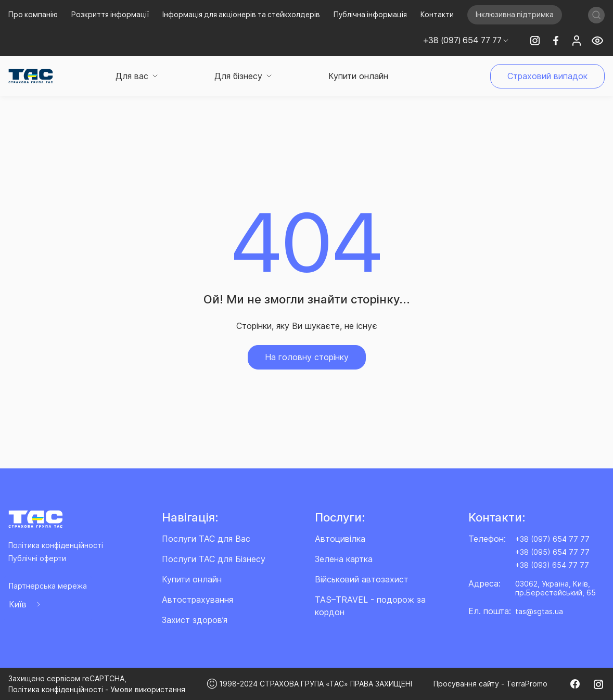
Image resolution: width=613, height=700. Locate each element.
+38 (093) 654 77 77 (552, 565)
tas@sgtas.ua (539, 611)
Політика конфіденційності (56, 545)
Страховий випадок (547, 76)
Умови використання (148, 689)
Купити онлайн (358, 76)
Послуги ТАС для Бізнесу (214, 559)
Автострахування (197, 600)
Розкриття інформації (110, 15)
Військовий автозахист (362, 579)
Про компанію (33, 15)
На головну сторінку (307, 357)
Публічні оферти (37, 558)
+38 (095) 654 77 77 (552, 552)
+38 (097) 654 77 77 (552, 539)
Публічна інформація (370, 15)
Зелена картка (344, 559)
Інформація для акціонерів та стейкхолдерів (241, 15)
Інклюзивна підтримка (515, 15)
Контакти (437, 15)
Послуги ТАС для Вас (206, 539)
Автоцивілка (340, 539)
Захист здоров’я (195, 620)
